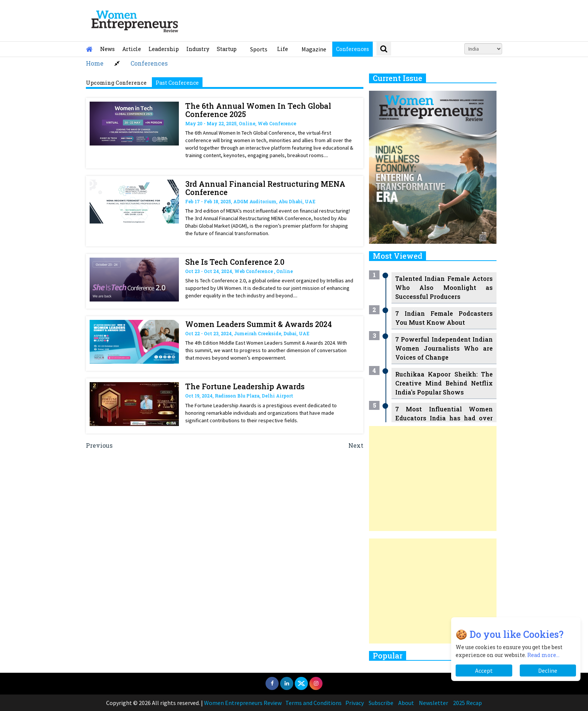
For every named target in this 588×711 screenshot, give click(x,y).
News (107, 49)
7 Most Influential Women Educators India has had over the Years (444, 418)
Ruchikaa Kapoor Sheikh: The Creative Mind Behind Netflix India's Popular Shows (444, 383)
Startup (227, 49)
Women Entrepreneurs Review (243, 703)
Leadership (164, 49)
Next (356, 445)
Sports (259, 49)
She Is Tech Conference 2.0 (235, 262)
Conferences (352, 49)
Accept (484, 670)
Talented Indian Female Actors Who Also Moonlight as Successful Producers (444, 287)
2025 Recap (467, 703)
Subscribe (381, 703)
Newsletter (433, 703)
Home (95, 63)
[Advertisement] (433, 478)
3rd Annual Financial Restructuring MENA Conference (265, 188)
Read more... (543, 655)
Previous (99, 445)
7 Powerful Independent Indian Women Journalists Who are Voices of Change (444, 348)
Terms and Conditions (313, 703)
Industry (198, 49)
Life (283, 49)
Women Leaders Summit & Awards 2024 (259, 324)
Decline (548, 670)
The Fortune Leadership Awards (245, 386)
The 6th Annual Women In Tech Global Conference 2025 (258, 110)
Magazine (314, 49)
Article (132, 49)
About (406, 703)
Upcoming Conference (116, 83)
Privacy (355, 703)
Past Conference (177, 83)
